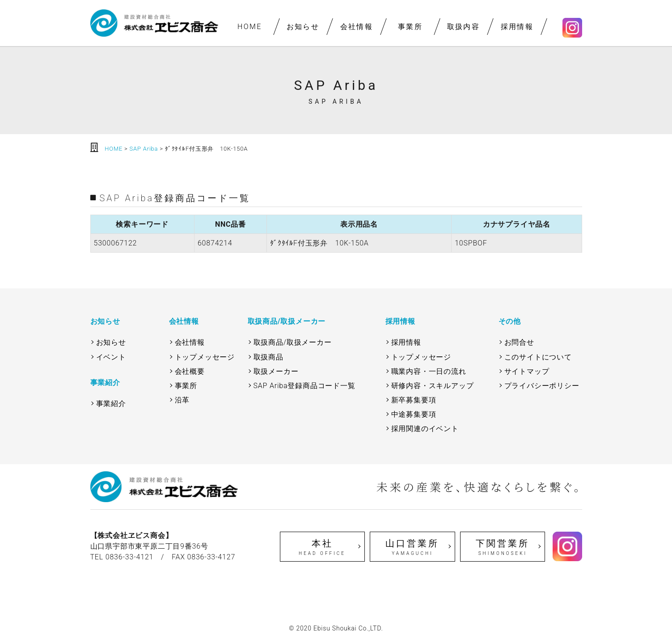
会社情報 (356, 27)
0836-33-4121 (130, 557)
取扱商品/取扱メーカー (293, 342)
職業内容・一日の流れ (429, 371)
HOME (249, 27)
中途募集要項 (414, 414)
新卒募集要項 (414, 400)
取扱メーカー (276, 371)
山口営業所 (412, 547)
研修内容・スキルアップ (433, 386)
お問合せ (519, 342)
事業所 (410, 27)
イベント (111, 357)
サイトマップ (527, 371)
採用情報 (517, 27)
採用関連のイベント (425, 429)
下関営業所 (503, 547)
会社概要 (190, 371)
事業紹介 (111, 404)
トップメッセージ (205, 357)
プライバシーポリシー (542, 386)
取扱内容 (464, 27)
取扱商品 (268, 357)
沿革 (182, 400)
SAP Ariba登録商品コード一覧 (304, 386)
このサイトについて (538, 357)
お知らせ (303, 27)
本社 (322, 547)
